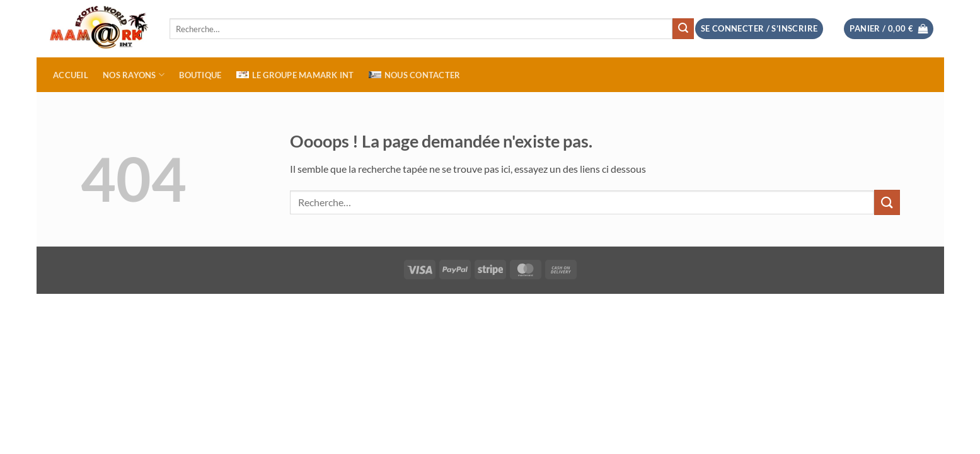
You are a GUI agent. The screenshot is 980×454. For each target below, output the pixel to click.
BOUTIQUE (200, 75)
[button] (889, 29)
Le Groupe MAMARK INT (295, 75)
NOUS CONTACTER (415, 75)
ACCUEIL (71, 75)
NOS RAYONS (134, 75)
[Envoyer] (683, 29)
